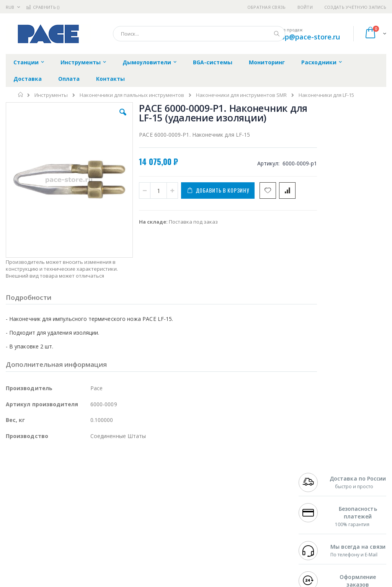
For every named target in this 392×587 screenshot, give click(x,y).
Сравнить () (43, 7)
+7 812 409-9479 (318, 483)
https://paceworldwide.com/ (154, 582)
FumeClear (37, 483)
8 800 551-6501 (320, 505)
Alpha (46, 505)
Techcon (71, 535)
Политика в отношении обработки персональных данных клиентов (179, 509)
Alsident (110, 476)
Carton (91, 520)
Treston (15, 535)
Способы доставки (257, 498)
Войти (305, 7)
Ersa (33, 476)
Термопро (91, 483)
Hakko (13, 476)
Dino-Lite (66, 520)
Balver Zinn (19, 505)
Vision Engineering (27, 520)
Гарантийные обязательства (172, 476)
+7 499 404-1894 (318, 476)
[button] (112, 118)
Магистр (16, 491)
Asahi (88, 505)
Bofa (11, 483)
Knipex (44, 550)
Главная (21, 95)
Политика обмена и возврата (173, 491)
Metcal (64, 483)
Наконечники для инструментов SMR (241, 95)
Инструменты (51, 95)
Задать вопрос (155, 528)
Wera (65, 550)
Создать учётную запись (355, 7)
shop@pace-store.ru (306, 37)
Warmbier (42, 535)
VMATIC (97, 535)
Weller (86, 476)
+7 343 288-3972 (318, 498)
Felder (67, 505)
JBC (49, 476)
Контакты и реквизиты (248, 479)
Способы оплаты (255, 513)
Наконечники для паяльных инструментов (132, 95)
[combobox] (199, 34)
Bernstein (17, 550)
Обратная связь (267, 7)
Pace (66, 476)
